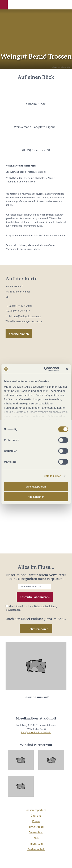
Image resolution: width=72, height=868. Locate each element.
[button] (4, 5)
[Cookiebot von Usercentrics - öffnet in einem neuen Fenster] (45, 369)
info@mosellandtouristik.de (36, 732)
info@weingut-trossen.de (27, 316)
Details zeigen (52, 476)
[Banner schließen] (67, 369)
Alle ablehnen (36, 497)
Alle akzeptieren (36, 486)
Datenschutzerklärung (46, 606)
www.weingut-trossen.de (29, 321)
